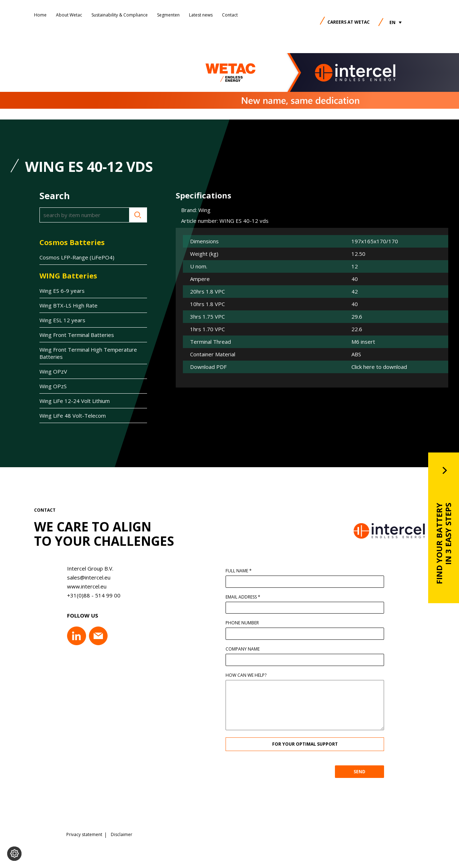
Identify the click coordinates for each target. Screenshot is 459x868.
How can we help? (250, 675)
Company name (246, 649)
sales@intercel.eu (85, 577)
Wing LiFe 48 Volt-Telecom (73, 416)
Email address (247, 597)
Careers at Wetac (349, 22)
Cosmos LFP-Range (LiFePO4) (77, 257)
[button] (396, 22)
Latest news (201, 15)
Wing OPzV (53, 371)
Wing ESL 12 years (62, 320)
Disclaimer (122, 834)
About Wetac (69, 15)
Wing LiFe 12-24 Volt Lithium (75, 401)
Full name (242, 571)
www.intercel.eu (83, 586)
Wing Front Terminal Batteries (77, 335)
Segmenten (168, 15)
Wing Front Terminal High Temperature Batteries (88, 353)
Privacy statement (84, 834)
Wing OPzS (53, 386)
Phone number (246, 623)
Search (138, 215)
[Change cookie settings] (14, 854)
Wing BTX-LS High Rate (68, 305)
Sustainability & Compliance (120, 15)
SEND (363, 772)
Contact (230, 15)
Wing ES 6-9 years (62, 291)
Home (40, 15)
